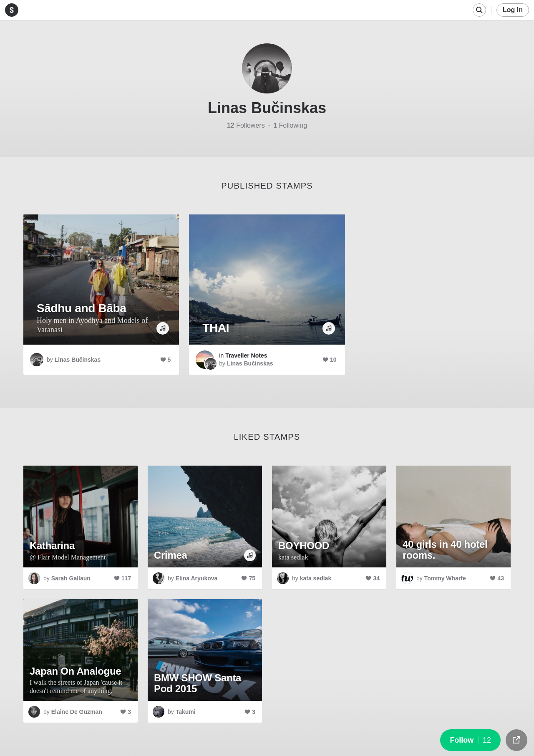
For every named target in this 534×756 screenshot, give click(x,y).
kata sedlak (316, 578)
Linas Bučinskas (78, 360)
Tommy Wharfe (445, 578)
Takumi (186, 712)
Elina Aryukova (197, 578)
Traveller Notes (246, 355)
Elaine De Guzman (77, 712)
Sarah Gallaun (71, 578)
